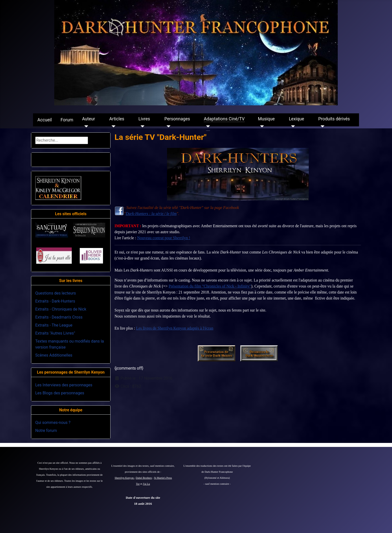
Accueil (45, 120)
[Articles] (112, 126)
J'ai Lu (146, 484)
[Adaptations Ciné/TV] (207, 126)
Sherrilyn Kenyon (125, 478)
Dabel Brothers (144, 478)
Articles (117, 119)
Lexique (296, 119)
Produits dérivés (334, 119)
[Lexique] (292, 126)
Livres (144, 119)
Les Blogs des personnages (60, 393)
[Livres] (142, 126)
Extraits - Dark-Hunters (55, 301)
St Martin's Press (163, 478)
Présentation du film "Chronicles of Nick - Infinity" (210, 286)
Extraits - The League (54, 325)
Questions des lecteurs (56, 293)
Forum (67, 120)
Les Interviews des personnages (64, 385)
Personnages (177, 119)
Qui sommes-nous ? (53, 423)
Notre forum (46, 431)
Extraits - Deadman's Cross (59, 317)
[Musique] (261, 126)
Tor (138, 484)
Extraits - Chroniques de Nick (61, 309)
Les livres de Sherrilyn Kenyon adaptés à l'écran (175, 328)
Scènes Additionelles (54, 355)
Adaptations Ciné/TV (224, 119)
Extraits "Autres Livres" (55, 333)
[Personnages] (167, 126)
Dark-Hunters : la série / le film (151, 214)
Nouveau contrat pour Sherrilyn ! (163, 238)
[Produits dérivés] (321, 126)
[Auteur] (85, 126)
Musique (266, 119)
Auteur (88, 119)
